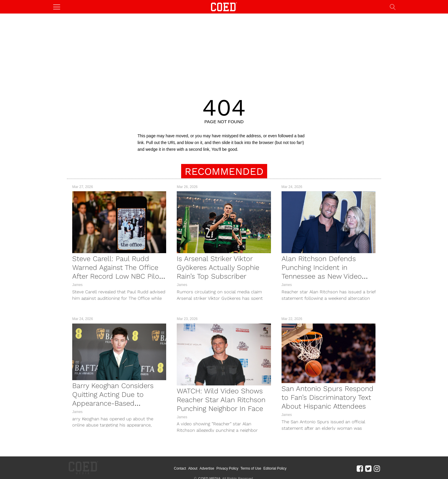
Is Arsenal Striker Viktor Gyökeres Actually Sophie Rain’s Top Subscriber (218, 268)
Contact (188, 464)
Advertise (215, 464)
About (201, 464)
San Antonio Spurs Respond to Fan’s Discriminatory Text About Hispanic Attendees (327, 397)
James (77, 285)
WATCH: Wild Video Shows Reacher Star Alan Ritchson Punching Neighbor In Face (221, 400)
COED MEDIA (209, 470)
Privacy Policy (235, 464)
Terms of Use (259, 464)
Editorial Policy (283, 464)
